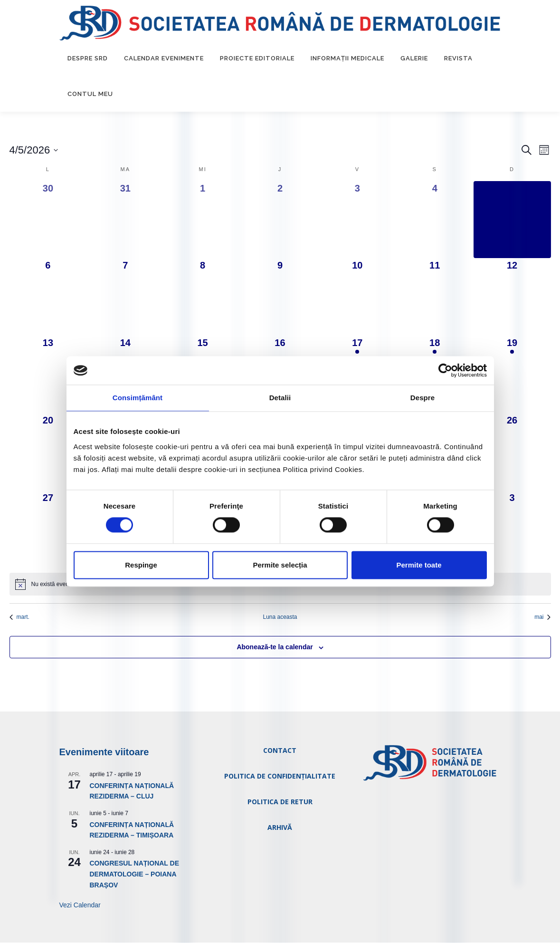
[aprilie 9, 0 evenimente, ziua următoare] (280, 297)
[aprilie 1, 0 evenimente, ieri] (203, 220)
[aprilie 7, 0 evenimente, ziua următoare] (125, 297)
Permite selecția (280, 565)
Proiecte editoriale (257, 59)
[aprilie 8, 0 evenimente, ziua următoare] (203, 297)
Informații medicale (347, 59)
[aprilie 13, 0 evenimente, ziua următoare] (48, 375)
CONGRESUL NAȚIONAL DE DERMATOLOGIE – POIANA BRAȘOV (135, 874)
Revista (458, 59)
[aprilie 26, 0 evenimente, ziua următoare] (512, 452)
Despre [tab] (422, 398)
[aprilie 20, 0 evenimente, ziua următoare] (48, 452)
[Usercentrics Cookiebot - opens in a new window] (445, 370)
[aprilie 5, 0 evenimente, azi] (512, 220)
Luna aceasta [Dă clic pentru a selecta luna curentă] (280, 617)
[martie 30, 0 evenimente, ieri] (48, 220)
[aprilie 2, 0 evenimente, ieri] (280, 220)
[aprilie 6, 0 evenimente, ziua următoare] (48, 297)
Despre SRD (88, 59)
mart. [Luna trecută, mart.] (19, 617)
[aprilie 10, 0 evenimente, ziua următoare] (357, 297)
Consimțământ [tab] (138, 398)
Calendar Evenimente (164, 59)
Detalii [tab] (280, 398)
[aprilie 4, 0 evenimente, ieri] (435, 220)
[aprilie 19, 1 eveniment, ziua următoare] (512, 375)
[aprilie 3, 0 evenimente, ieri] (357, 220)
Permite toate (419, 565)
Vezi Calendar (80, 905)
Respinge (141, 565)
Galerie (414, 59)
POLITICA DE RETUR (280, 802)
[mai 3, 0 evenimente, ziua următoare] (512, 530)
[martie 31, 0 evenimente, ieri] (125, 220)
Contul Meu (90, 94)
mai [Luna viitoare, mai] (542, 617)
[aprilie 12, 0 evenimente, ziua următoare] (512, 297)
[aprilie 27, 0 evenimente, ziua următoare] (48, 530)
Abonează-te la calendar (275, 647)
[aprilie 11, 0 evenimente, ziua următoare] (435, 297)
